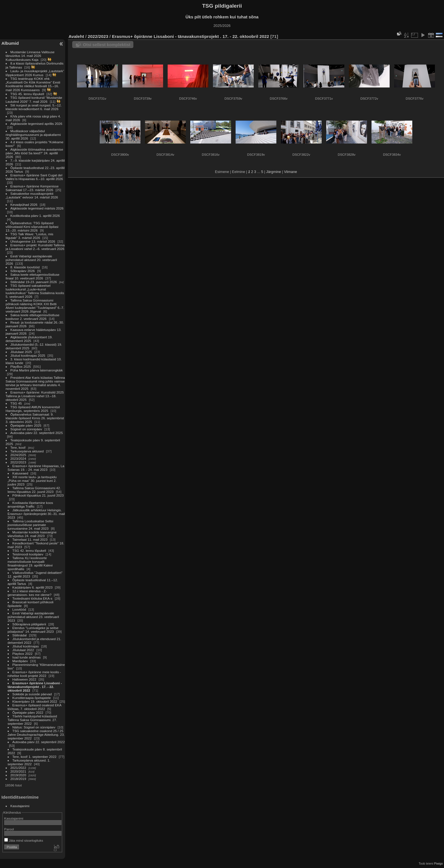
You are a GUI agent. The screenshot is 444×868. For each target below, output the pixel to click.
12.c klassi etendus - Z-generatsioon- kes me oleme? (30, 593)
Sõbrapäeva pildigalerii (29, 624)
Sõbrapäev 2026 (23, 271)
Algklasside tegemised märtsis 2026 (37, 208)
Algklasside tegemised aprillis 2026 (36, 124)
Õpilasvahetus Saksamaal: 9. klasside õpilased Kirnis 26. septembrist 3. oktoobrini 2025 (35, 418)
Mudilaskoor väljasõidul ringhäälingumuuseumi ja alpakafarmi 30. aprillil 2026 (33, 135)
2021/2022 (18, 768)
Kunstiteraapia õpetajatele (32, 698)
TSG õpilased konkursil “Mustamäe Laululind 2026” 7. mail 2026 (34, 100)
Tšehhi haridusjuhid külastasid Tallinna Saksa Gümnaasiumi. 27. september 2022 (32, 720)
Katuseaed (20, 473)
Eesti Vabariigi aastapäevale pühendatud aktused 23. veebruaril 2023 (33, 617)
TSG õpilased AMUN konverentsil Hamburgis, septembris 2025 (33, 409)
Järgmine (274, 172)
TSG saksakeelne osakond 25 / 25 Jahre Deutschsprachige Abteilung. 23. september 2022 (36, 735)
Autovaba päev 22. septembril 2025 (37, 433)
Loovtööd (19, 609)
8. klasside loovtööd (25, 267)
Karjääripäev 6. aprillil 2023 (33, 587)
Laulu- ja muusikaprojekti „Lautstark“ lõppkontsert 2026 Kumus (35, 73)
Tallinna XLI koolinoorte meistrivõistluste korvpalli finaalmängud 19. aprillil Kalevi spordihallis (30, 563)
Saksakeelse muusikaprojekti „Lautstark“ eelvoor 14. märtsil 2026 (32, 195)
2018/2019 (18, 779)
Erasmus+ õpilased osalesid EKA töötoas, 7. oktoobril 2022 (35, 707)
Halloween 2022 (24, 679)
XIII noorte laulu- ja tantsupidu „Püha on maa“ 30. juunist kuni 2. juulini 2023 (32, 481)
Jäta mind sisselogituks (24, 840)
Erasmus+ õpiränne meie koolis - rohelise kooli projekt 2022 (34, 674)
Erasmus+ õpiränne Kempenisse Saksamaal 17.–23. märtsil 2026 (32, 188)
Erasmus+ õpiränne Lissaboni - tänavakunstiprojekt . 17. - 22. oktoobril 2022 (35, 687)
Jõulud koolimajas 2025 (28, 355)
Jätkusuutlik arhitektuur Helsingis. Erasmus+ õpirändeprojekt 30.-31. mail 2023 (36, 514)
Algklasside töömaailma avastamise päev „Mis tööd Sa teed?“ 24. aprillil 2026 (34, 153)
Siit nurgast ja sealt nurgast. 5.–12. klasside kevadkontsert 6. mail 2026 (34, 107)
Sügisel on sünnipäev (26, 429)
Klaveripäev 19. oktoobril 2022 (35, 701)
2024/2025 (18, 455)
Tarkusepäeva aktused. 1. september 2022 (29, 762)
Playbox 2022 (23, 654)
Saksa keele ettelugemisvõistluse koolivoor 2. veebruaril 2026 (33, 317)
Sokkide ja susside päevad (32, 694)
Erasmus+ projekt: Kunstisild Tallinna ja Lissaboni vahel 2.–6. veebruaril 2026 (35, 247)
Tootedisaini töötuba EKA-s (32, 598)
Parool (9, 829)
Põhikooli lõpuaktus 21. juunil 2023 (38, 495)
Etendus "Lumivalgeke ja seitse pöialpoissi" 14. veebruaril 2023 (33, 630)
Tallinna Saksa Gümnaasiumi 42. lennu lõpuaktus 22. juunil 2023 (34, 490)
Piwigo (438, 863)
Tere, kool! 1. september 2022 (35, 757)
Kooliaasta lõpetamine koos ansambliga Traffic (30, 504)
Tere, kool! (18, 447)
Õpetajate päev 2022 (28, 712)
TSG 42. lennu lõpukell (29, 550)
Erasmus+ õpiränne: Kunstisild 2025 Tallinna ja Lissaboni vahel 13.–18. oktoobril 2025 (35, 396)
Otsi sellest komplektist (107, 45)
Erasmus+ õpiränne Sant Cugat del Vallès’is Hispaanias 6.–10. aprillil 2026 (34, 177)
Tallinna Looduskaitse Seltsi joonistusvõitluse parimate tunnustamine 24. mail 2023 (30, 525)
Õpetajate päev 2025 (26, 425)
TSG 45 (16, 403)
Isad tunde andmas (27, 657)
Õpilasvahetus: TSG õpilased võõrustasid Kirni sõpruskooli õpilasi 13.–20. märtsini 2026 (32, 227)
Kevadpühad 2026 (24, 205)
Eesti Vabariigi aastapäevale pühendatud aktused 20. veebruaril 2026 (31, 260)
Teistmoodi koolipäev (28, 554)
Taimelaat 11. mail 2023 (30, 539)
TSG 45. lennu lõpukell (27, 94)
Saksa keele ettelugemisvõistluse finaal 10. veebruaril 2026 (33, 276)
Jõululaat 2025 (21, 352)
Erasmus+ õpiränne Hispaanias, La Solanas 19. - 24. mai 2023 (36, 468)
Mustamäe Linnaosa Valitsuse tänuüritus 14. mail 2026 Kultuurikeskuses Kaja (30, 56)
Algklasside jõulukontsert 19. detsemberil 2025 (29, 339)
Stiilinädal (20, 635)
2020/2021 (18, 771)
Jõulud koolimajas (26, 646)
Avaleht (76, 36)
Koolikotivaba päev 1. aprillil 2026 (35, 216)
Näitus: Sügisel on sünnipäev (34, 727)
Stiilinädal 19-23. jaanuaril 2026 (34, 282)
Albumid (10, 43)
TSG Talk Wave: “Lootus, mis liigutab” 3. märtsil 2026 (29, 236)
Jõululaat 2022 (23, 650)
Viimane (291, 172)
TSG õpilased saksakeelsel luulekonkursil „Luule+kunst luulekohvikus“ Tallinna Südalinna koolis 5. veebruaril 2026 (35, 291)
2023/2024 (18, 458)
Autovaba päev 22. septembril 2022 (39, 742)
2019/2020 (18, 775)
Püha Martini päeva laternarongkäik (37, 370)
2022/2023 (18, 462)
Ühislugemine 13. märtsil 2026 (33, 241)
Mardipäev (20, 661)
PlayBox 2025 (21, 366)
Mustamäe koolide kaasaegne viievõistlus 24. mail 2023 (32, 534)
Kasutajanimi (20, 806)
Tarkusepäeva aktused (27, 451)
